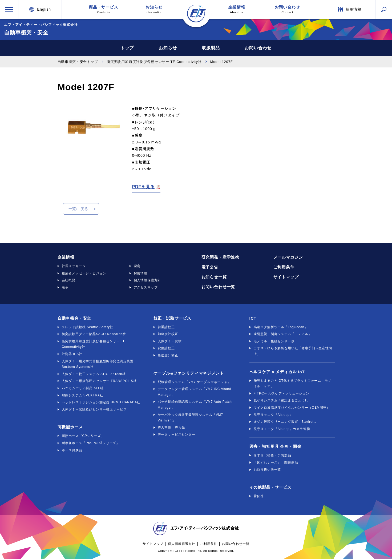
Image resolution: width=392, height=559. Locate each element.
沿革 (65, 287)
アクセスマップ (146, 287)
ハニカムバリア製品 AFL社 (83, 388)
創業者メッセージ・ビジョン (84, 273)
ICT (253, 318)
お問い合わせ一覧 (218, 287)
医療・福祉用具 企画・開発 (275, 446)
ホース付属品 (72, 450)
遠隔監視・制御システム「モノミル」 (283, 334)
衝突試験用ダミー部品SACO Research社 (94, 334)
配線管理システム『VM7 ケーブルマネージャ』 (194, 382)
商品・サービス (103, 9)
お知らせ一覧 (214, 277)
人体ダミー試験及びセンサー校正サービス (94, 409)
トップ (127, 48)
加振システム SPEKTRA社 (83, 395)
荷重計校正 (166, 327)
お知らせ (154, 9)
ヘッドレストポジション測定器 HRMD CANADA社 (101, 402)
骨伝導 (259, 496)
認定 (137, 266)
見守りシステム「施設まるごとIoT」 (282, 400)
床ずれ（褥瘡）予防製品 (272, 455)
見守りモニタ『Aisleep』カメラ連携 (282, 429)
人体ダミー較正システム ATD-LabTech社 (94, 374)
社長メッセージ (74, 266)
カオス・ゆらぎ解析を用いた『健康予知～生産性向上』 (293, 351)
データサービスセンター (177, 435)
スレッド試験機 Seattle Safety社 (88, 327)
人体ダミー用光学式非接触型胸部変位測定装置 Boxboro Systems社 (98, 364)
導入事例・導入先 (171, 428)
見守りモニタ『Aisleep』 (273, 415)
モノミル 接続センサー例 (274, 341)
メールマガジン (288, 257)
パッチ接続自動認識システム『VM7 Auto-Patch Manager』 (195, 405)
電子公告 (210, 267)
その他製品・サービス (270, 487)
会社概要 (69, 280)
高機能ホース (70, 427)
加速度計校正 (168, 334)
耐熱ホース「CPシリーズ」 (83, 436)
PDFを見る (144, 187)
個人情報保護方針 (147, 280)
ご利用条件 (284, 267)
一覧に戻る (78, 209)
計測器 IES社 (72, 354)
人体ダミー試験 (170, 341)
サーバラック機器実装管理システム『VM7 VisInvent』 (190, 418)
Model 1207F (222, 62)
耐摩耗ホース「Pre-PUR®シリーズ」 (91, 443)
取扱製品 (211, 48)
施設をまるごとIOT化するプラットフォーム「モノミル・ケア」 (293, 384)
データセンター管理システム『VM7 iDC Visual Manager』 (194, 392)
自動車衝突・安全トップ (78, 62)
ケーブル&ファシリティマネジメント (189, 373)
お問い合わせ (287, 9)
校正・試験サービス (173, 318)
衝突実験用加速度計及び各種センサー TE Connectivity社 (154, 62)
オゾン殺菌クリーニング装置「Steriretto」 (287, 422)
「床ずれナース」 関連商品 (276, 463)
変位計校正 (166, 348)
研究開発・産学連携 (221, 257)
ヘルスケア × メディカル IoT (277, 372)
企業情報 (237, 9)
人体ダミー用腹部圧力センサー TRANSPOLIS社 (99, 381)
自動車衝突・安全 (74, 318)
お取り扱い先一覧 (267, 470)
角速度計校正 (168, 355)
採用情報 (141, 273)
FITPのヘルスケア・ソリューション (282, 393)
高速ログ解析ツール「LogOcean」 (281, 327)
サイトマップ (286, 277)
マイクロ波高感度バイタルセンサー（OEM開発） (292, 408)
